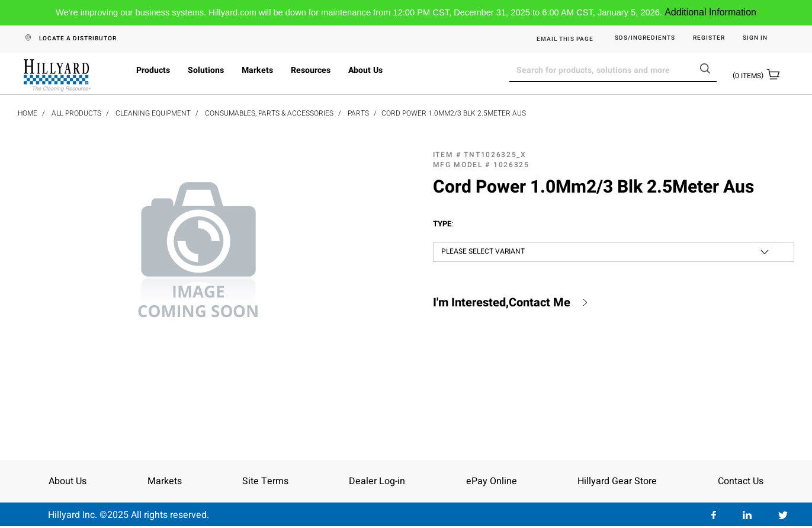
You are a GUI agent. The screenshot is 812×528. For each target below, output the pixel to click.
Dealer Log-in (377, 481)
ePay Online (492, 481)
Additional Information (710, 12)
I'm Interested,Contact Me (502, 303)
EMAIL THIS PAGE (565, 39)
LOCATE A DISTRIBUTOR (78, 39)
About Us (365, 70)
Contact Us (741, 481)
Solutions (206, 70)
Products (153, 70)
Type (443, 224)
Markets (257, 70)
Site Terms (265, 481)
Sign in (755, 38)
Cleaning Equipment (153, 113)
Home (28, 113)
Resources (311, 70)
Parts (358, 113)
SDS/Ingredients (645, 38)
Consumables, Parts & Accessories (269, 113)
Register (709, 38)
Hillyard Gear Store (617, 481)
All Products (76, 113)
